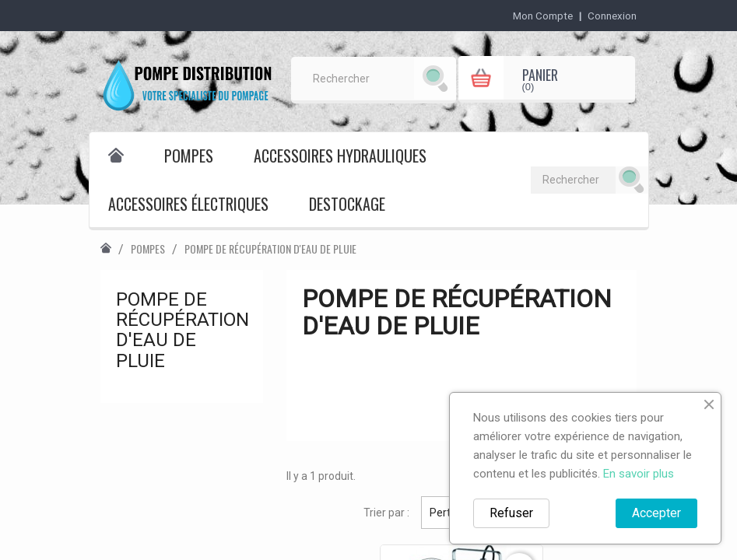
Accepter (656, 513)
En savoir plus (639, 474)
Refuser (511, 513)
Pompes (189, 156)
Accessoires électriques (188, 204)
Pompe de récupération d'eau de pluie (182, 330)
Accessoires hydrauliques (340, 156)
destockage (347, 204)
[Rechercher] (374, 79)
